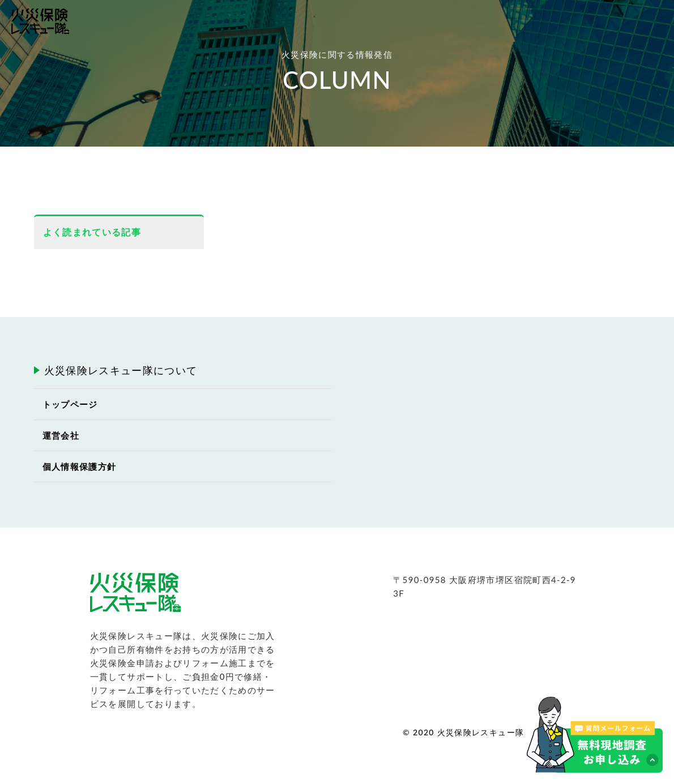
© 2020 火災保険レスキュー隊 (463, 732)
